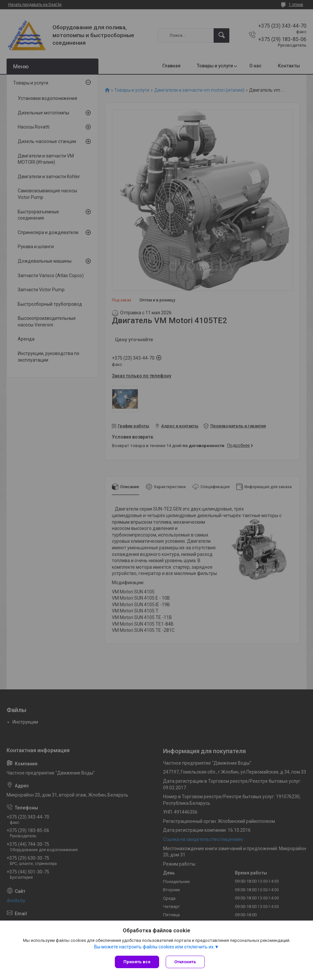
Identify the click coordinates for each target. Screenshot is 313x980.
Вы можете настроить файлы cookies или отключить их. (154, 947)
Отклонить (185, 962)
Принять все (137, 962)
